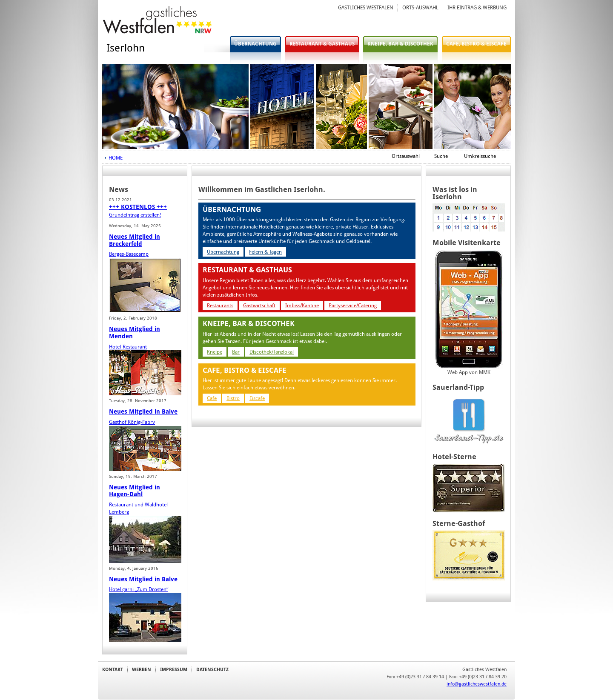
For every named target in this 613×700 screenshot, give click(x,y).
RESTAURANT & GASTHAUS (322, 44)
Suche (441, 156)
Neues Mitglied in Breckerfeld (135, 240)
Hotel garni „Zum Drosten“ (139, 589)
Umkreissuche (480, 156)
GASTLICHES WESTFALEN (366, 8)
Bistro (233, 398)
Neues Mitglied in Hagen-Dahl (135, 491)
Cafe (212, 398)
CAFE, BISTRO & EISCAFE (476, 44)
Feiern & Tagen (265, 252)
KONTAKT (113, 669)
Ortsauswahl (406, 156)
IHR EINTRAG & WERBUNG (477, 8)
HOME (116, 158)
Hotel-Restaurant (128, 347)
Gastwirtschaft (259, 306)
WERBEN (142, 669)
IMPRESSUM (174, 669)
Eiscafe (257, 398)
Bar (236, 352)
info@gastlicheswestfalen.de (477, 684)
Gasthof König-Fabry (132, 422)
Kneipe (215, 352)
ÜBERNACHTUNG (255, 44)
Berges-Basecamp (129, 254)
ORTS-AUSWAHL (420, 8)
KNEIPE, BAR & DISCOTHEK (400, 44)
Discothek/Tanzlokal (272, 352)
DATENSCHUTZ (212, 669)
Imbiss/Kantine (302, 306)
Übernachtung (223, 252)
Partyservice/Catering (353, 306)
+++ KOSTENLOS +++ (138, 207)
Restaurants (220, 306)
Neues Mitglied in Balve (143, 411)
